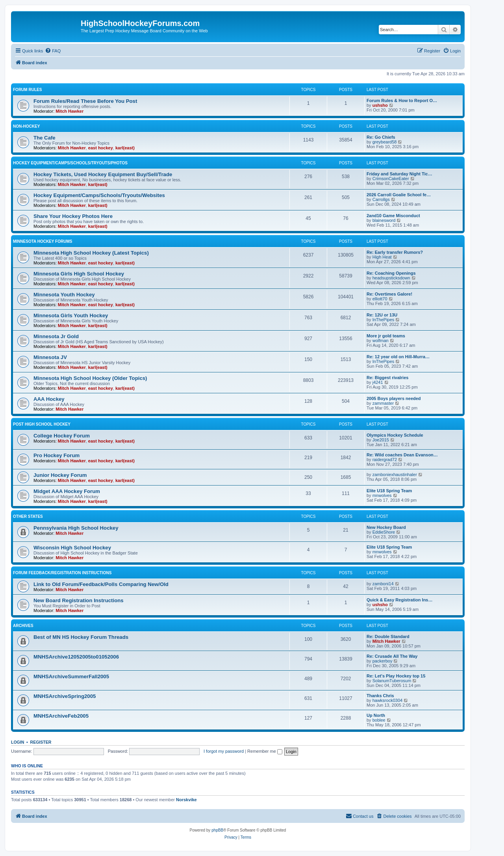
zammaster (383, 403)
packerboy (383, 661)
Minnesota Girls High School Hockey (79, 274)
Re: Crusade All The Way (392, 656)
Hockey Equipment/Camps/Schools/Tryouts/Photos (70, 163)
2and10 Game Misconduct (393, 216)
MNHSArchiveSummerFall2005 (71, 676)
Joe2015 (381, 440)
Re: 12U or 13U (382, 315)
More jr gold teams (386, 336)
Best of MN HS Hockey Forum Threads (81, 637)
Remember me (265, 751)
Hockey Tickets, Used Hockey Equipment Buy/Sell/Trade (103, 174)
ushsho (380, 105)
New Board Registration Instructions (79, 600)
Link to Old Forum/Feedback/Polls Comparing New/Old (101, 584)
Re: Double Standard (388, 636)
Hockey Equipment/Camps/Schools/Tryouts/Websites (99, 195)
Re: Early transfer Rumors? (395, 252)
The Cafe (44, 138)
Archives (23, 626)
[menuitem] (53, 51)
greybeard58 (385, 142)
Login (18, 742)
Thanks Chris (380, 696)
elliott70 (380, 299)
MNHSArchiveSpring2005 (65, 696)
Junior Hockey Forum (60, 475)
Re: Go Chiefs (381, 137)
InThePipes (384, 320)
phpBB (217, 830)
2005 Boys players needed (394, 398)
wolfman (381, 341)
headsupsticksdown (391, 278)
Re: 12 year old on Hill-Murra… (398, 357)
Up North (376, 715)
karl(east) (125, 148)
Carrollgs (381, 199)
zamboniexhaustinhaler (395, 475)
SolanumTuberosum (392, 681)
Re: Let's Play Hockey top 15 (396, 676)
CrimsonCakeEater (391, 179)
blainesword (384, 220)
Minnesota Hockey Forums (43, 241)
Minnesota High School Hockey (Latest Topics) (91, 253)
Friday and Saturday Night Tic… (399, 174)
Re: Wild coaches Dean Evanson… (402, 455)
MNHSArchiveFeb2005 (61, 716)
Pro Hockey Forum (57, 455)
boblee (379, 720)
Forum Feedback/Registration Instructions (62, 573)
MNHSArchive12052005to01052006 (76, 657)
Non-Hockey (26, 126)
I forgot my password (224, 751)
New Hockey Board (386, 527)
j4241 (378, 382)
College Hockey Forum (62, 436)
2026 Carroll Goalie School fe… (399, 195)
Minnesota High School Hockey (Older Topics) (90, 378)
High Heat (382, 257)
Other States (28, 516)
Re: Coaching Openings (391, 273)
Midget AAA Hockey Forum (67, 491)
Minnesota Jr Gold (56, 336)
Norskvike (186, 800)
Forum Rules (27, 90)
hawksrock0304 (387, 700)
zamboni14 (383, 584)
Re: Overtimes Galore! (389, 294)
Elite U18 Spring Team (389, 491)
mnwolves (382, 495)
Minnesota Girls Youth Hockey (71, 315)
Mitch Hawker (69, 111)
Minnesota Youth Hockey (64, 295)
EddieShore (384, 532)
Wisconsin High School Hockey (72, 548)
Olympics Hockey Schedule (395, 435)
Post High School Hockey (42, 424)
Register (41, 742)
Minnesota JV (50, 357)
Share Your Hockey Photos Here (73, 216)
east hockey (101, 148)
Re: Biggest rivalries (387, 378)
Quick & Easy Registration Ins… (400, 600)
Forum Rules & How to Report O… (402, 100)
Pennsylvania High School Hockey (76, 528)
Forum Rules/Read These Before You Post (85, 101)
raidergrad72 (385, 460)
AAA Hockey (49, 399)
